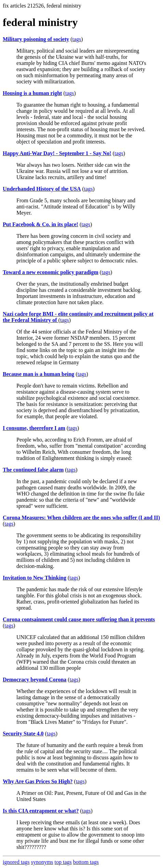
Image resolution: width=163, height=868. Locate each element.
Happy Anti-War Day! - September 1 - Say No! (57, 153)
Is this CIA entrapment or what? (41, 811)
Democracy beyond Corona (35, 680)
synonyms (42, 862)
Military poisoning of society (36, 39)
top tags (63, 862)
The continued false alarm (33, 470)
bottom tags (86, 862)
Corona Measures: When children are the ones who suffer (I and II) (81, 518)
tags (77, 39)
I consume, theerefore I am (34, 428)
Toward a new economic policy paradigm (51, 272)
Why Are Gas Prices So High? (38, 781)
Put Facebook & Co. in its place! (40, 224)
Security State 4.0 (23, 734)
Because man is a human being (38, 374)
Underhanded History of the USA (42, 189)
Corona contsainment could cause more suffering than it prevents (79, 619)
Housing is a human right (32, 93)
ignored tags (16, 862)
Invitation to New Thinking (35, 578)
